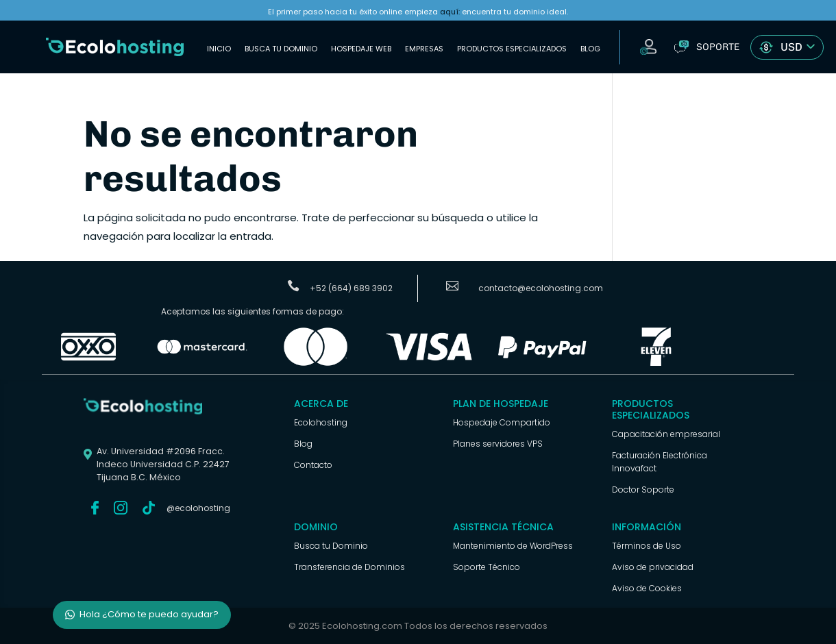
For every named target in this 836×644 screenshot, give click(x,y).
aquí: (450, 12)
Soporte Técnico (487, 567)
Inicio (219, 49)
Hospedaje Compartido (502, 422)
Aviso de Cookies (647, 588)
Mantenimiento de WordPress (513, 546)
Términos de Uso (647, 546)
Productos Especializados (512, 49)
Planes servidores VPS (498, 444)
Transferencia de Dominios (349, 567)
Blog (590, 49)
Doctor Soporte (643, 490)
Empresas (424, 49)
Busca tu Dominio (281, 49)
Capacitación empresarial (666, 434)
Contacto (313, 465)
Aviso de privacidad (653, 567)
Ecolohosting (321, 422)
